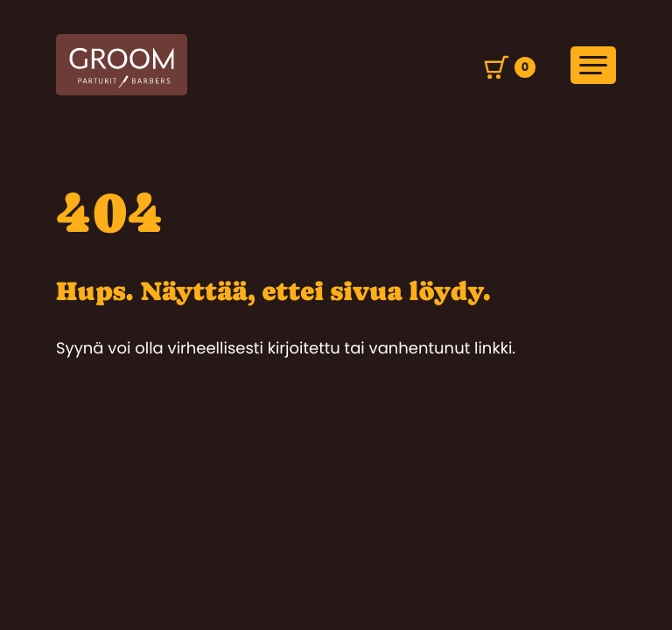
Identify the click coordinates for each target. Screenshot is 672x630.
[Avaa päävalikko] (593, 65)
